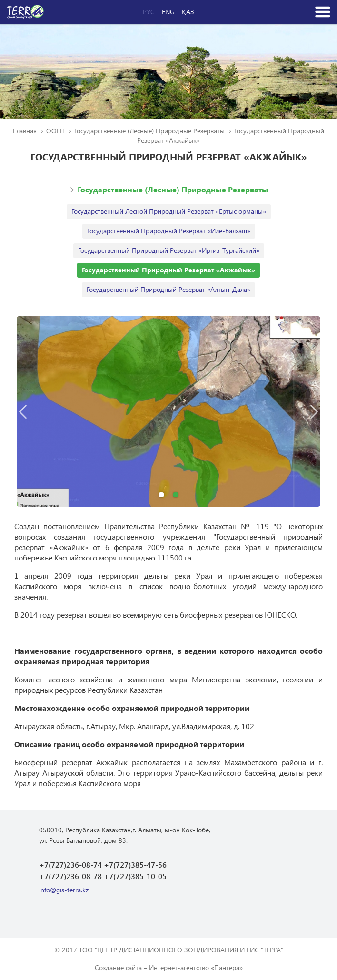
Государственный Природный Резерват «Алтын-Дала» (168, 289)
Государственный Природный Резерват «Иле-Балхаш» (169, 231)
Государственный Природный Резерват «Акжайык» (168, 270)
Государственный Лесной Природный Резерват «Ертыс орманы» (169, 211)
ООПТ (55, 131)
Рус (149, 12)
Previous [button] (23, 411)
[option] (168, 411)
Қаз (188, 12)
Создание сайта (118, 967)
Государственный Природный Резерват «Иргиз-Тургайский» (169, 250)
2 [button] (176, 495)
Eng (168, 12)
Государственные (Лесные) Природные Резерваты (149, 131)
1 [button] (161, 495)
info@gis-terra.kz (64, 890)
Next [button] (314, 411)
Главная (25, 131)
